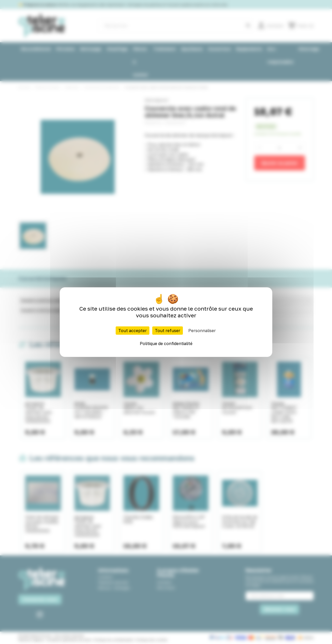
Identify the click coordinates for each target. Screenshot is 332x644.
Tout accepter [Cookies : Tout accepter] (133, 331)
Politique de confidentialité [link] (166, 344)
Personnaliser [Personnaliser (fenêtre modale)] (202, 331)
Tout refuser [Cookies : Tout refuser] (168, 331)
